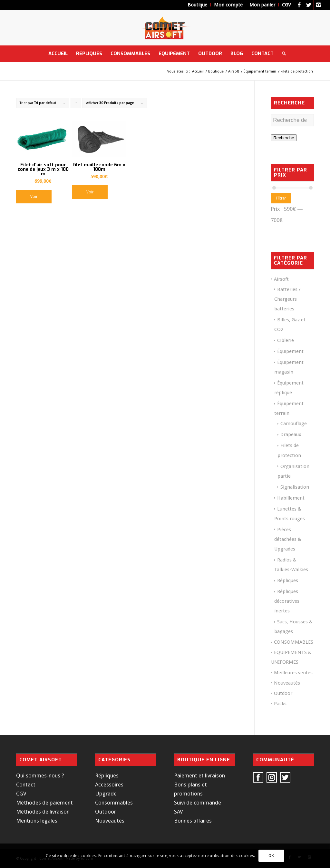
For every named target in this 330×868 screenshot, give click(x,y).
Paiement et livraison (199, 775)
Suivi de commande (198, 803)
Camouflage (294, 424)
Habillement (291, 498)
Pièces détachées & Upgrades (288, 539)
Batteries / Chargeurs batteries (287, 299)
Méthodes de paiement (44, 803)
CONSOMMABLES (294, 642)
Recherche (284, 138)
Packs (280, 704)
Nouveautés (287, 683)
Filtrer (281, 198)
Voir (34, 197)
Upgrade (106, 794)
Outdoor (283, 693)
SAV (179, 812)
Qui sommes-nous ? (40, 775)
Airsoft (234, 71)
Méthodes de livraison (43, 812)
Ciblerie (286, 340)
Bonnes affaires (193, 821)
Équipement (290, 351)
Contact (26, 785)
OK (271, 856)
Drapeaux (291, 434)
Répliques (288, 580)
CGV (21, 794)
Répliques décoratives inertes (287, 601)
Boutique (216, 71)
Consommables (114, 803)
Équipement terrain (260, 71)
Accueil (198, 71)
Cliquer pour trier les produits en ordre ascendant (76, 105)
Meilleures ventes (293, 673)
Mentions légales (37, 821)
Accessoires (109, 785)
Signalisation (295, 487)
